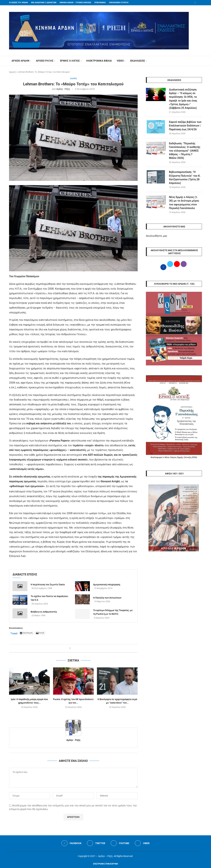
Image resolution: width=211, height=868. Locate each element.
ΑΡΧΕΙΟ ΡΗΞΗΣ (45, 61)
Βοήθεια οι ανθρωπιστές (44, 612)
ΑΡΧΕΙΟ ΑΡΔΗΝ (20, 61)
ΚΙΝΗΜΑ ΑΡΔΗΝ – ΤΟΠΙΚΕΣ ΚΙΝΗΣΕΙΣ (75, 3)
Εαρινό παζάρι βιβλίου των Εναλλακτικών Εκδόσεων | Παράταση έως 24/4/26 (185, 126)
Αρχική (12, 72)
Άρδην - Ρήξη (63, 89)
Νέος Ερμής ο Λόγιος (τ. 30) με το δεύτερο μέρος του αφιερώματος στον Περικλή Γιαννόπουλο (184, 203)
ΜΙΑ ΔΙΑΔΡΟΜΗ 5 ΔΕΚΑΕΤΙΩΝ (44, 3)
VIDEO (120, 61)
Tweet (14, 633)
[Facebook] (195, 3)
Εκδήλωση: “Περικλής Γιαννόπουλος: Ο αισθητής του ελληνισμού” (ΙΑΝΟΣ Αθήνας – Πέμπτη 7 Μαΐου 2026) (185, 151)
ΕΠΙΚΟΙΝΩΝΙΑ (100, 3)
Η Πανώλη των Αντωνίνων (107, 598)
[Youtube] (120, 843)
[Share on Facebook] (70, 648)
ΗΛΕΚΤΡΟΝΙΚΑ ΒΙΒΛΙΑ (99, 61)
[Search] (200, 61)
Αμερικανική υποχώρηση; (107, 585)
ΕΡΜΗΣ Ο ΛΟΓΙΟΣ (70, 61)
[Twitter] (96, 843)
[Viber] (142, 843)
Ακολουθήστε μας (157, 236)
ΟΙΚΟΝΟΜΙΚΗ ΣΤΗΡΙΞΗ (119, 3)
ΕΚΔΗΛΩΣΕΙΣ (138, 61)
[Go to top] (105, 864)
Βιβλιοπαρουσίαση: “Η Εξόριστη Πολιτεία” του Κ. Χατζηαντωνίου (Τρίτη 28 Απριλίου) (185, 178)
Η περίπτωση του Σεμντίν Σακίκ (48, 585)
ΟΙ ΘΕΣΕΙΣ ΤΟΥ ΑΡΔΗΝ (18, 3)
